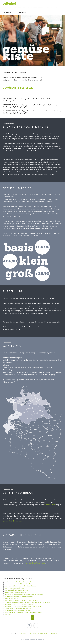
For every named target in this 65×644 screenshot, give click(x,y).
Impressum (41, 640)
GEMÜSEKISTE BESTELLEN (18, 88)
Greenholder (8, 13)
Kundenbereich (20, 13)
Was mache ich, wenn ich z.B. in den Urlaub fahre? (19, 604)
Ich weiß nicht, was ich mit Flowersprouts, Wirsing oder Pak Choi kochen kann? (28, 602)
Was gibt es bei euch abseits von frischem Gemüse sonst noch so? (24, 612)
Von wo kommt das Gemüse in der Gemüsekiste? (19, 596)
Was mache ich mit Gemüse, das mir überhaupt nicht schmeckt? (23, 606)
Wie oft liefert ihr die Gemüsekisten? (15, 592)
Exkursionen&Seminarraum (33, 8)
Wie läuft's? (8, 614)
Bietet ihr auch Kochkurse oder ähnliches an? (18, 608)
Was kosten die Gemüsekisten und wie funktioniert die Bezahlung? (24, 594)
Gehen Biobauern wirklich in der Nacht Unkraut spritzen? (21, 600)
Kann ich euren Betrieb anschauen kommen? (18, 610)
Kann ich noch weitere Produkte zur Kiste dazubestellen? (21, 584)
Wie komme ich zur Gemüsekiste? (14, 588)
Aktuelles (49, 8)
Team (56, 8)
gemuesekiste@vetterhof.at (12, 521)
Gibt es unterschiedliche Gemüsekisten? (16, 590)
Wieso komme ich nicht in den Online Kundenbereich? (20, 586)
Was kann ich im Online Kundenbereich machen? (19, 582)
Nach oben (32, 617)
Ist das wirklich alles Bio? (12, 598)
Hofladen (17, 8)
